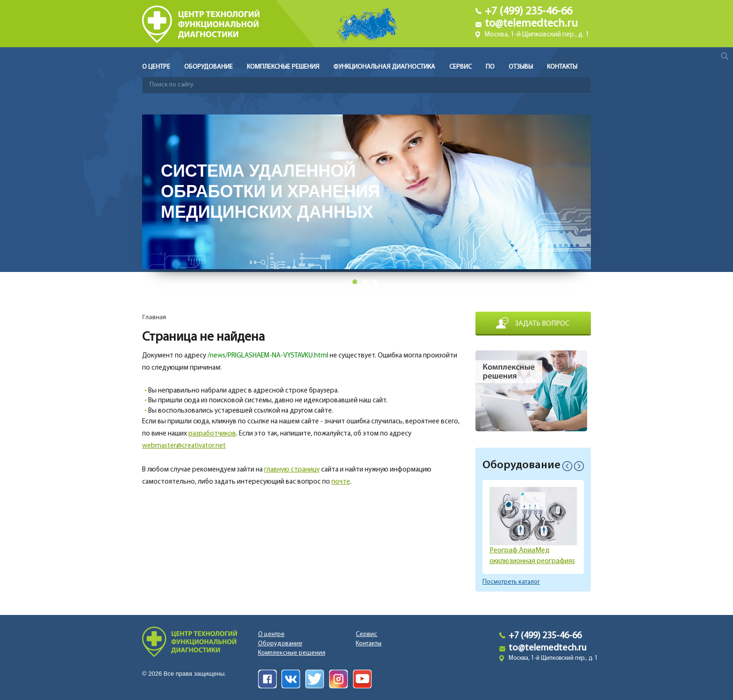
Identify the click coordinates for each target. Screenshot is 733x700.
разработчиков (212, 434)
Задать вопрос (542, 324)
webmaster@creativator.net (184, 446)
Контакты (562, 67)
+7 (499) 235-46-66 (528, 12)
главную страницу (292, 470)
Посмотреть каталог (511, 582)
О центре (156, 67)
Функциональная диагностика (384, 67)
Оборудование (208, 67)
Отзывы (521, 67)
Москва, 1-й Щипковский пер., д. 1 (537, 35)
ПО (490, 67)
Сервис (460, 67)
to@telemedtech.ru (531, 24)
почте (341, 482)
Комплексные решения (283, 67)
